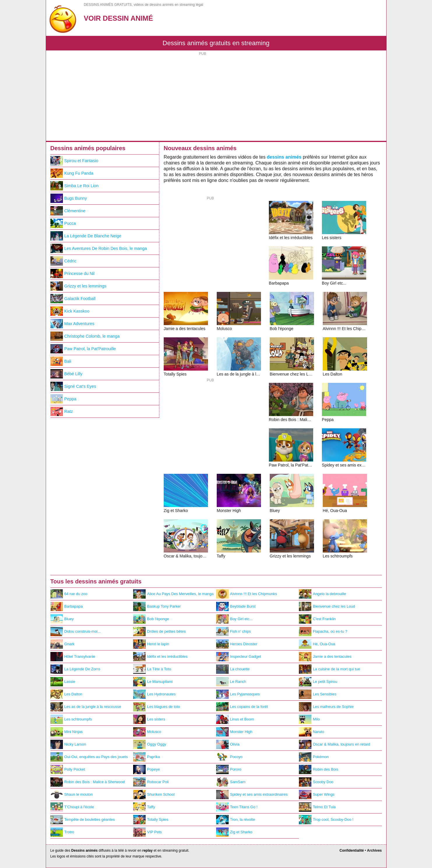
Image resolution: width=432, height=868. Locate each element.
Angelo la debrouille (322, 594)
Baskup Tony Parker (157, 606)
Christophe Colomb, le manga (85, 336)
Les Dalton (66, 694)
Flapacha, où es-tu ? (323, 632)
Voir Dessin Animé (119, 18)
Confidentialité (352, 851)
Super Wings (317, 795)
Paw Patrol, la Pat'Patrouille (83, 349)
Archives (374, 851)
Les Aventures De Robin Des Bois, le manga (99, 248)
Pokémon (314, 757)
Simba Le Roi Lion (75, 186)
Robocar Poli (151, 782)
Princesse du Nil (73, 273)
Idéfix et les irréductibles (160, 657)
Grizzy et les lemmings (79, 286)
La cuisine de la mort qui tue (329, 669)
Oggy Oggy (150, 744)
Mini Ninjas (67, 732)
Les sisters (149, 719)
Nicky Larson (68, 744)
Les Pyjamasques (238, 694)
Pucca (63, 223)
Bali (61, 361)
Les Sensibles (318, 694)
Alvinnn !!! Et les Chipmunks (247, 594)
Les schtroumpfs (71, 719)
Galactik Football (73, 299)
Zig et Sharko (234, 832)
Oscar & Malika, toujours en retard (335, 744)
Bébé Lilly (66, 374)
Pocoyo (229, 757)
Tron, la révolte (236, 820)
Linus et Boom (235, 719)
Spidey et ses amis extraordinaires (252, 795)
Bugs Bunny (69, 198)
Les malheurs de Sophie (326, 707)
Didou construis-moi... (76, 632)
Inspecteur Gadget (239, 657)
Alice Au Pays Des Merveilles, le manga (173, 594)
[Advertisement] (216, 97)
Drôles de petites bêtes (159, 632)
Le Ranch (231, 682)
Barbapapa (67, 606)
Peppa (64, 399)
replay (147, 851)
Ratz (62, 411)
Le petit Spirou (318, 682)
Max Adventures (72, 324)
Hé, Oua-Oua (317, 644)
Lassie (63, 682)
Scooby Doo (316, 782)
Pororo (229, 769)
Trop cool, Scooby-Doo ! (326, 820)
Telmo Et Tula (317, 807)
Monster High (234, 732)
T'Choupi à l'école (72, 807)
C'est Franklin (317, 619)
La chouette (233, 669)
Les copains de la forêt (242, 707)
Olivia (228, 744)
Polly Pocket (68, 769)
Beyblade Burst (236, 606)
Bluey (62, 619)
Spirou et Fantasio (74, 161)
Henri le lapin (151, 644)
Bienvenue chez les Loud (327, 606)
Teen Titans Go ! (237, 807)
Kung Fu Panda (72, 173)
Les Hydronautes (154, 694)
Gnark (62, 644)
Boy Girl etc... (234, 619)
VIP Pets (147, 832)
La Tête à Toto (152, 669)
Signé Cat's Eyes (73, 386)
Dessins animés (85, 851)
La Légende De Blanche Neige (86, 236)
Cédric (64, 261)
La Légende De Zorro (75, 669)
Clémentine (68, 211)
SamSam (231, 782)
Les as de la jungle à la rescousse (86, 707)
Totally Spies (151, 820)
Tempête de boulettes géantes (83, 820)
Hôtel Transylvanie (73, 657)
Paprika (147, 757)
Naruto (312, 732)
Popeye (147, 769)
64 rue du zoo (69, 594)
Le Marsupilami (153, 682)
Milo (309, 719)
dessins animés (284, 157)
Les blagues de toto (157, 707)
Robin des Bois (319, 769)
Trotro (62, 832)
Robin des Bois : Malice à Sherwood (88, 782)
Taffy (144, 807)
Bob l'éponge (151, 619)
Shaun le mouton (72, 795)
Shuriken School (154, 795)
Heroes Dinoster (237, 644)
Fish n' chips (234, 632)
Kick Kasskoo (70, 311)
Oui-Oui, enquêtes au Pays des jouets (89, 757)
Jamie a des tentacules (325, 657)
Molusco (147, 732)
